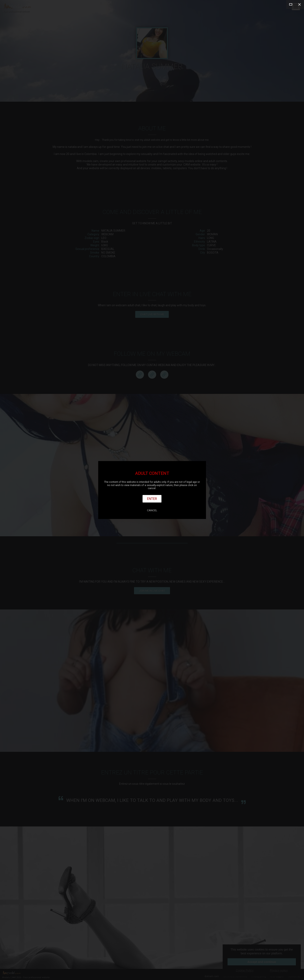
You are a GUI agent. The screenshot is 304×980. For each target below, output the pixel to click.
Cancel (152, 510)
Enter (152, 499)
